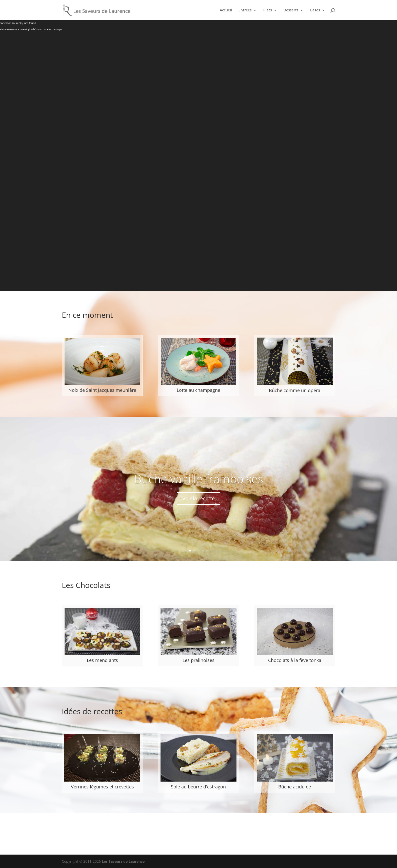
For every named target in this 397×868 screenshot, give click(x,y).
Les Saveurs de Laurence (123, 861)
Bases (315, 10)
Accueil (226, 10)
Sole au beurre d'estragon (198, 787)
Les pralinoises (198, 660)
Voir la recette (198, 498)
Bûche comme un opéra (295, 390)
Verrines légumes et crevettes (102, 787)
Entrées (245, 10)
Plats (268, 10)
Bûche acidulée (295, 787)
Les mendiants (102, 660)
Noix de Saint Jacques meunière (102, 390)
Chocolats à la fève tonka (295, 660)
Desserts (291, 10)
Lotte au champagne (198, 390)
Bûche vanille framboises (199, 479)
